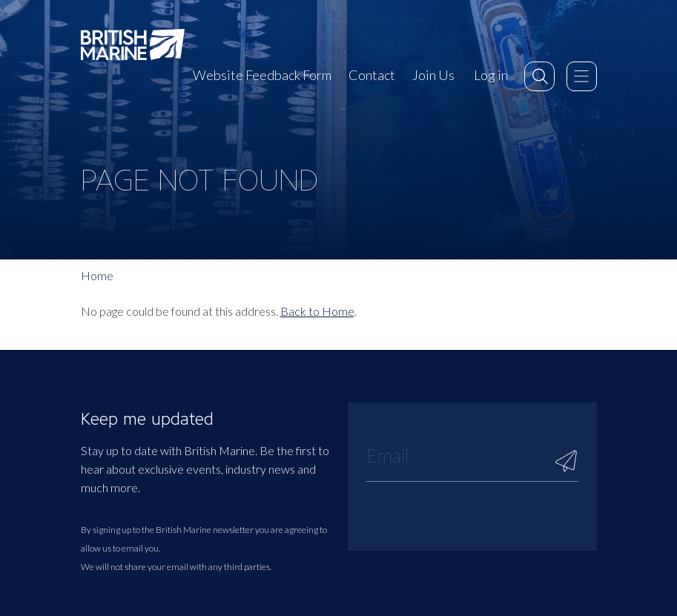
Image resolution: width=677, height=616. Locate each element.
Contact (372, 75)
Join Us (433, 75)
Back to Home (317, 311)
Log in (491, 75)
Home (97, 275)
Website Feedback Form (262, 75)
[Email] (472, 455)
